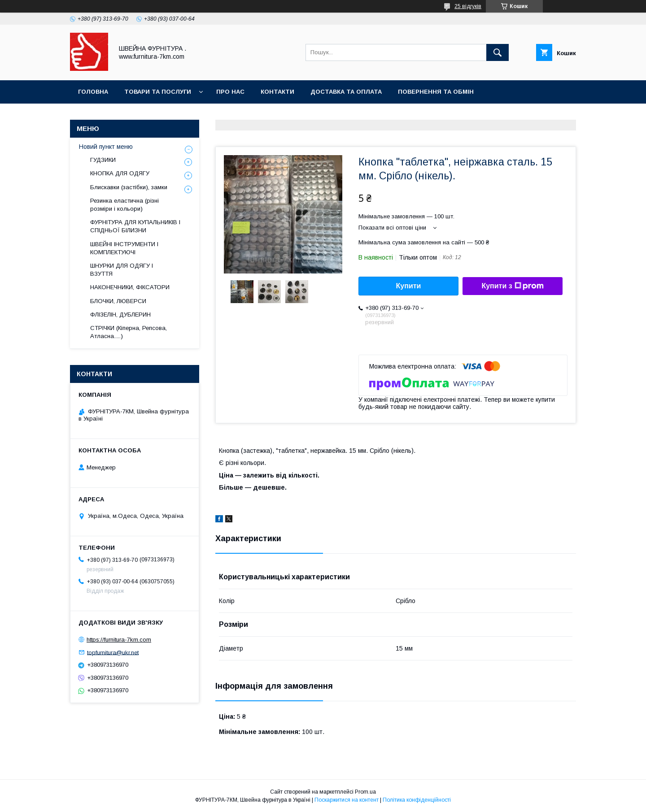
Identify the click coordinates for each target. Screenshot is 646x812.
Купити (409, 286)
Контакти (277, 92)
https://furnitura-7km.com (119, 640)
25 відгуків (468, 6)
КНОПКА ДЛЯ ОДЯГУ (120, 173)
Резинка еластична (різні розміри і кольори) (124, 205)
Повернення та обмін (436, 92)
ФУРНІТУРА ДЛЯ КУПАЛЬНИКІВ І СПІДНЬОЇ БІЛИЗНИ (135, 226)
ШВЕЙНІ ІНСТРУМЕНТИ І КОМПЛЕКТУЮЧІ (124, 248)
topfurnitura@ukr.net (113, 652)
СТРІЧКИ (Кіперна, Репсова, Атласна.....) (129, 332)
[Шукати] (498, 52)
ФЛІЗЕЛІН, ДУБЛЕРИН (120, 315)
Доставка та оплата (346, 92)
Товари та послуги (158, 92)
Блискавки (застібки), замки (129, 187)
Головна (93, 92)
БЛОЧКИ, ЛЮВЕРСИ (118, 301)
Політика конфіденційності (417, 800)
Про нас (230, 92)
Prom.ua (365, 792)
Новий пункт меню (106, 147)
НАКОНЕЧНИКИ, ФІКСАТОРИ (130, 287)
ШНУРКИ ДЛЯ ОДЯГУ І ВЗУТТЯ (122, 270)
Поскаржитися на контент (347, 800)
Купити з (512, 286)
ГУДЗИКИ (103, 160)
